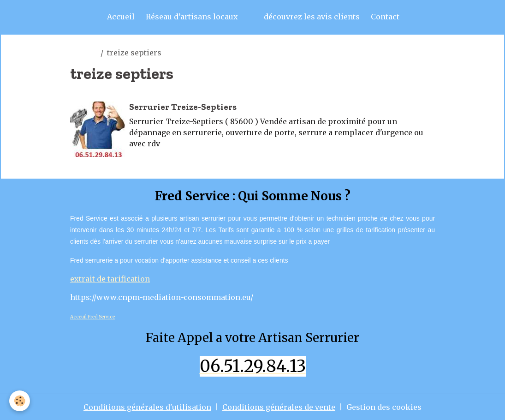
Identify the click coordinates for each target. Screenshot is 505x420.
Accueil (121, 17)
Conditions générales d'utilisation (147, 407)
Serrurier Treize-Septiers (183, 107)
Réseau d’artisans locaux (192, 17)
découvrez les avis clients (312, 17)
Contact (385, 17)
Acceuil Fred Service (92, 317)
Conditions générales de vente (279, 407)
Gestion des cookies (384, 407)
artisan (83, 53)
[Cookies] (20, 401)
